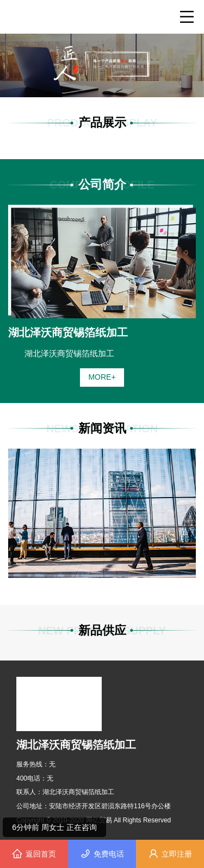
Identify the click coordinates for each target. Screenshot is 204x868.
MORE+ (102, 377)
